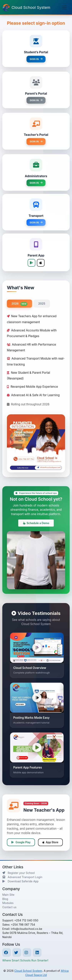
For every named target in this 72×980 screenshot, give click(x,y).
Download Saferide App (20, 881)
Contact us (9, 907)
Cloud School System (28, 971)
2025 (42, 304)
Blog (5, 899)
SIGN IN (36, 59)
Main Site (8, 895)
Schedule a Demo (36, 523)
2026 (19, 304)
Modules (8, 903)
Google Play (21, 842)
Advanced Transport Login (22, 877)
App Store (50, 842)
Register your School (19, 873)
